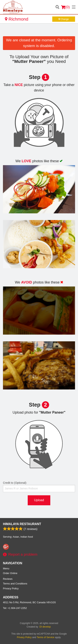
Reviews (8, 579)
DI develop (45, 627)
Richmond (17, 19)
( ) (65, 7)
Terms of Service (45, 637)
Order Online (10, 573)
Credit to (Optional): (39, 487)
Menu (6, 568)
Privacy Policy (11, 588)
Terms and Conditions (15, 584)
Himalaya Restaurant (22, 524)
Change (64, 19)
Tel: (15, 608)
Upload (39, 500)
